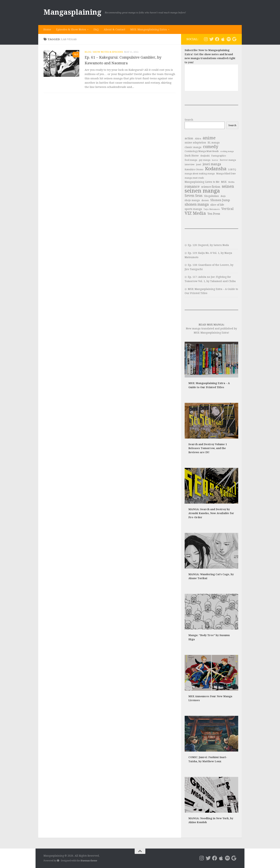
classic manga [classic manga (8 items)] (193, 147)
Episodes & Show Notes (71, 29)
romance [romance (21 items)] (192, 187)
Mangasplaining (72, 12)
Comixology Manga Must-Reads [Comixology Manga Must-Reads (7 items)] (202, 151)
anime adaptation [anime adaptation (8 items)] (195, 143)
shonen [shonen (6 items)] (205, 200)
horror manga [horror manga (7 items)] (228, 160)
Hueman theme (89, 861)
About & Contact (115, 29)
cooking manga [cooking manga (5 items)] (227, 151)
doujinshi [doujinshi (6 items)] (205, 156)
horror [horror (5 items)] (215, 160)
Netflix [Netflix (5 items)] (231, 182)
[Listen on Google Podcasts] (234, 39)
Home (47, 29)
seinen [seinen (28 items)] (228, 186)
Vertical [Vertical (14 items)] (227, 209)
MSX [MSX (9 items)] (224, 182)
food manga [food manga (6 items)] (191, 160)
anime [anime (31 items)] (209, 138)
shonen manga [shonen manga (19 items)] (197, 205)
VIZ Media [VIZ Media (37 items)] (195, 213)
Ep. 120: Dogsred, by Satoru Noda (208, 245)
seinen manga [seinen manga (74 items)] (202, 191)
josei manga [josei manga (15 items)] (212, 164)
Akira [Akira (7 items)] (198, 139)
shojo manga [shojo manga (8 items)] (192, 200)
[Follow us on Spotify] (229, 39)
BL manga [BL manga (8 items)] (214, 143)
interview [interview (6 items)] (190, 165)
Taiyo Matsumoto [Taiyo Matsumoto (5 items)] (212, 209)
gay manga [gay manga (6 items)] (205, 160)
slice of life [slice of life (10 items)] (217, 205)
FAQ (96, 29)
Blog (88, 52)
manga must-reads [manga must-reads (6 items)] (194, 178)
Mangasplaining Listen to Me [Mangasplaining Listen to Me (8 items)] (202, 182)
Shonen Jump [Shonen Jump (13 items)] (220, 200)
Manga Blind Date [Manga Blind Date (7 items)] (226, 174)
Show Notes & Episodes (108, 52)
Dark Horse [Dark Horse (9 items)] (192, 156)
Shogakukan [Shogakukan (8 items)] (212, 196)
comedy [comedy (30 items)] (211, 147)
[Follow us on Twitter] (211, 39)
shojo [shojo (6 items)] (223, 196)
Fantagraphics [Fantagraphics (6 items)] (219, 156)
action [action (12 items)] (189, 138)
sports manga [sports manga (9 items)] (193, 209)
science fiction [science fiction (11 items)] (211, 187)
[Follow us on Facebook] (217, 39)
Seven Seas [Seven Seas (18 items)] (194, 196)
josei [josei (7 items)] (199, 164)
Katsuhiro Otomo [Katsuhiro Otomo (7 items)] (194, 169)
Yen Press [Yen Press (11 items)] (214, 214)
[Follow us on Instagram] (206, 39)
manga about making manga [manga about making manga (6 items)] (200, 174)
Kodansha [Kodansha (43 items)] (216, 169)
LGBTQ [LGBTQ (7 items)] (232, 169)
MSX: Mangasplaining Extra (149, 29)
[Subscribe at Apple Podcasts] (223, 39)
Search (189, 120)
